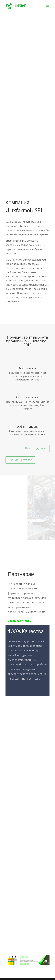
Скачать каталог (20, 460)
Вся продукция (36, 448)
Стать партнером (20, 621)
